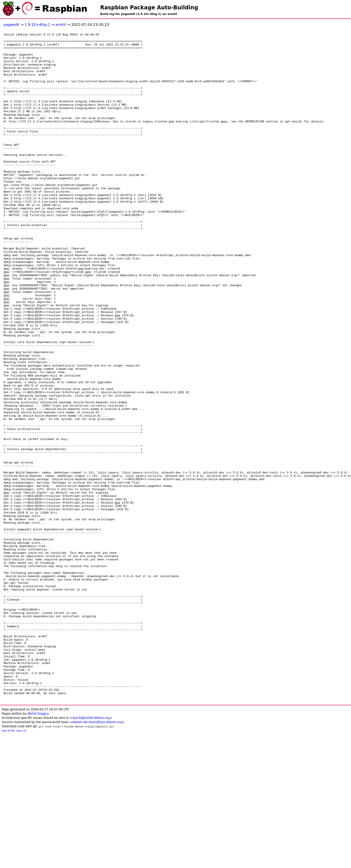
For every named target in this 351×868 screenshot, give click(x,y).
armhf (60, 25)
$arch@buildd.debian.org (91, 852)
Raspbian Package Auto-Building (149, 8)
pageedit (11, 25)
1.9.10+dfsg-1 (37, 25)
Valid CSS (21, 865)
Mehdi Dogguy (38, 847)
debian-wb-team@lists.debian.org (97, 856)
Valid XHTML (8, 865)
